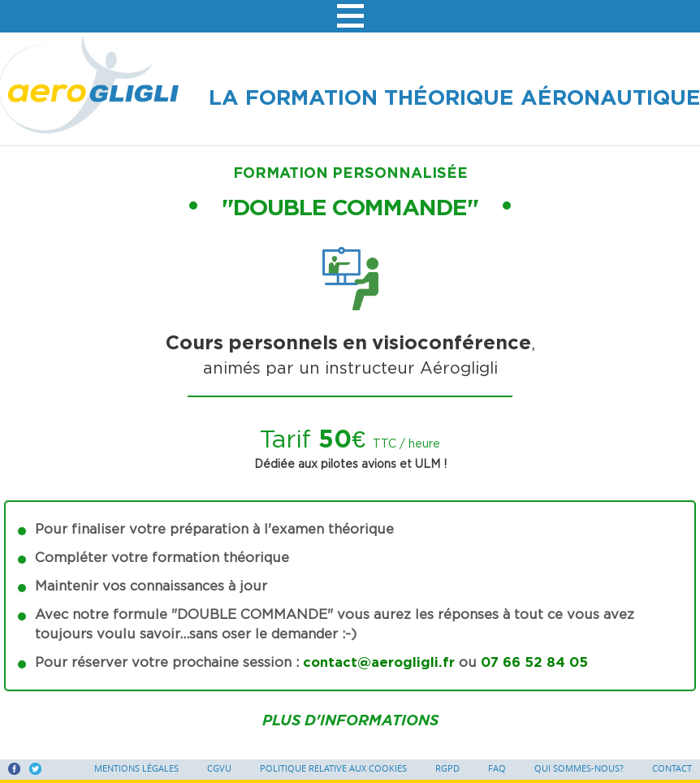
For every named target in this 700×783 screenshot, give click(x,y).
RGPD (447, 768)
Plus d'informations (350, 720)
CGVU (219, 768)
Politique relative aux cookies (333, 768)
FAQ (497, 768)
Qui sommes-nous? (579, 768)
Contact (672, 768)
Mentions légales (136, 768)
